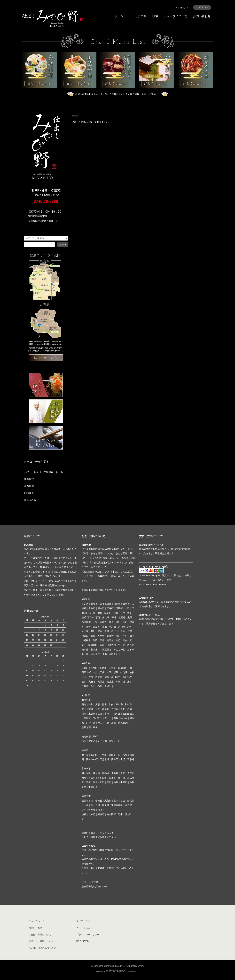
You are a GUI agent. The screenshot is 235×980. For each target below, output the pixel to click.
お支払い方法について (40, 935)
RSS (79, 941)
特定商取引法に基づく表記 (42, 948)
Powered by (117, 971)
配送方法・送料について (41, 941)
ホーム (119, 16)
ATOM (86, 941)
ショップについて (176, 16)
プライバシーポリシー (88, 935)
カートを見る (83, 928)
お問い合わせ (202, 16)
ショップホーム (37, 921)
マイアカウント (181, 8)
